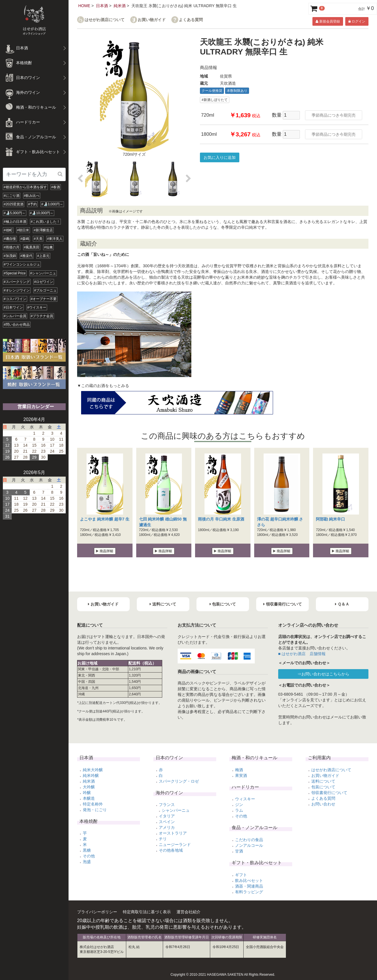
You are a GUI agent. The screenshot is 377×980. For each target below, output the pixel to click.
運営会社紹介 (188, 912)
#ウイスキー (37, 307)
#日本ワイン (13, 307)
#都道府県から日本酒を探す (25, 187)
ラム (239, 810)
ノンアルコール (249, 845)
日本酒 (102, 6)
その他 (89, 856)
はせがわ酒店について (105, 20)
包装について (323, 787)
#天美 (38, 239)
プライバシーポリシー (97, 912)
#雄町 (8, 230)
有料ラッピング (249, 892)
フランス (167, 805)
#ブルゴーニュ (46, 290)
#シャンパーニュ (43, 273)
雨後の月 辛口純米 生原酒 (221, 519)
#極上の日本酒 (15, 222)
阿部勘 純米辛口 (330, 519)
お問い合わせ (323, 804)
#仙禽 (48, 247)
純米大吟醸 (93, 770)
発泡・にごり (95, 810)
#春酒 (56, 187)
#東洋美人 (55, 239)
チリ (163, 839)
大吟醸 (89, 787)
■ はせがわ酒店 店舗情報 (302, 654)
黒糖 (87, 850)
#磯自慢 (10, 239)
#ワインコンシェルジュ (22, 264)
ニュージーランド (175, 845)
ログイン (357, 21)
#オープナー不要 (44, 299)
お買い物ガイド (152, 20)
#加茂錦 (10, 256)
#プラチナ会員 (42, 316)
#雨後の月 (12, 247)
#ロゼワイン (44, 282)
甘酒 (239, 851)
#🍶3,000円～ (52, 204)
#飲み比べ (32, 196)
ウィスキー (245, 799)
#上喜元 (43, 256)
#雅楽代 (27, 256)
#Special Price (15, 273)
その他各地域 (171, 850)
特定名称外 (93, 804)
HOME (84, 6)
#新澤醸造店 (43, 230)
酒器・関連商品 (249, 886)
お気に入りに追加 (220, 157)
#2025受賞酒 (14, 204)
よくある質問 (191, 20)
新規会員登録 (328, 21)
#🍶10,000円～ (42, 213)
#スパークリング (17, 282)
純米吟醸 (91, 776)
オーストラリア (173, 833)
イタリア (167, 816)
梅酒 (239, 770)
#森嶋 (25, 239)
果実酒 (241, 776)
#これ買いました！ (46, 222)
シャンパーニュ (176, 810)
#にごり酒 (12, 196)
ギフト (241, 875)
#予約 (32, 204)
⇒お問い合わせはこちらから (323, 674)
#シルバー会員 (15, 316)
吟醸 (87, 793)
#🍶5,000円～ (15, 213)
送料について (323, 781)
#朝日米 (23, 230)
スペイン (167, 822)
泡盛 (87, 862)
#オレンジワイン (17, 290)
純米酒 (120, 6)
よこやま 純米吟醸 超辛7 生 (105, 519)
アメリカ (167, 827)
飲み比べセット (249, 880)
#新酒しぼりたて (215, 100)
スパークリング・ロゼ (179, 781)
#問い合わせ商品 (17, 325)
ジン (239, 805)
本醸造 (89, 798)
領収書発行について (329, 793)
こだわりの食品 (249, 840)
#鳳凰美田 (32, 247)
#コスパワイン (15, 299)
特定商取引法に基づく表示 (147, 912)
